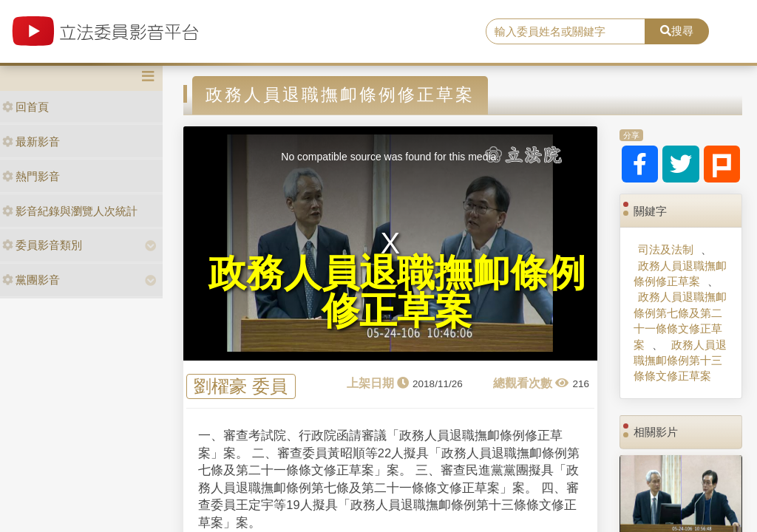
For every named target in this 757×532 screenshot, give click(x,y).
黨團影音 (31, 280)
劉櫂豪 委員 (241, 387)
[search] (566, 32)
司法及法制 (666, 249)
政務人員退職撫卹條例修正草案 (680, 273)
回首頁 (26, 107)
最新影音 (31, 141)
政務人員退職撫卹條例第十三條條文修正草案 (680, 361)
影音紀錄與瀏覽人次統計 (70, 211)
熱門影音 (31, 176)
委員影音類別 (42, 245)
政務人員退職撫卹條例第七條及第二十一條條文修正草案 (680, 320)
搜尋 (677, 31)
